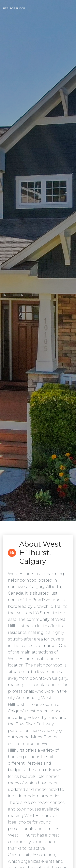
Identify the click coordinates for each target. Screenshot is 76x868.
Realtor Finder (14, 8)
